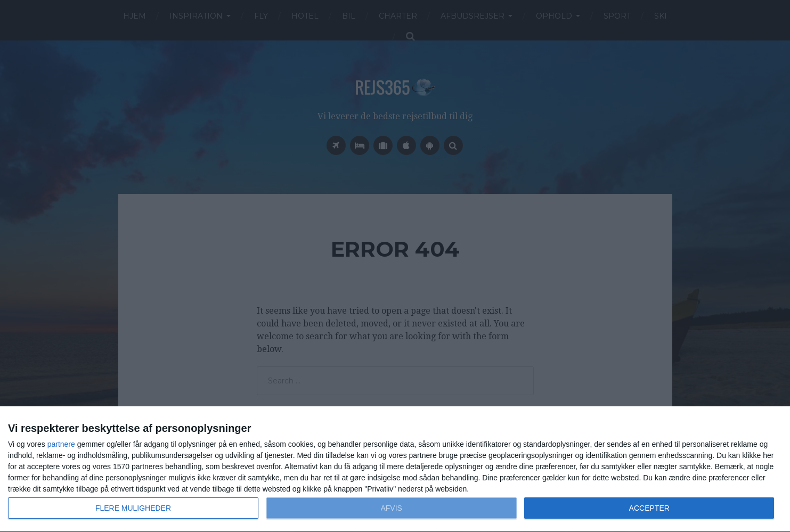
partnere (61, 444)
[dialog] (395, 469)
